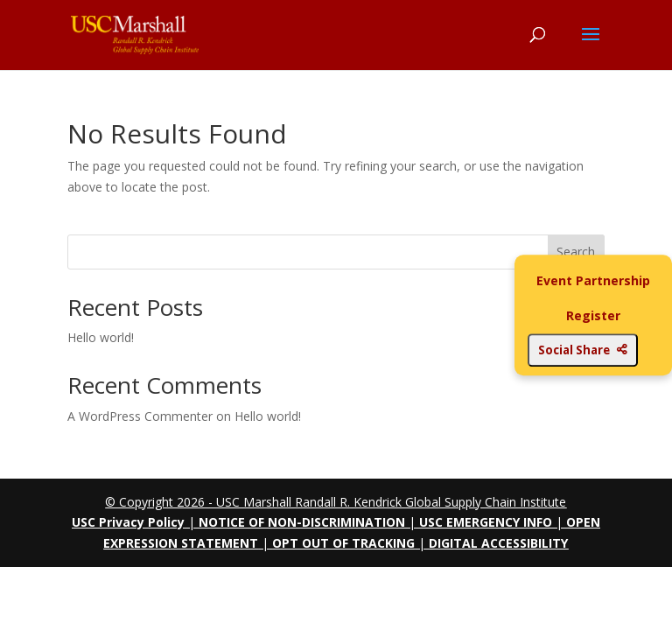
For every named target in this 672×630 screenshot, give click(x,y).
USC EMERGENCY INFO (486, 522)
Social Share (583, 350)
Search (576, 252)
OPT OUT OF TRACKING (343, 543)
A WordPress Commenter (140, 416)
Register (593, 315)
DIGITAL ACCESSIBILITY (498, 543)
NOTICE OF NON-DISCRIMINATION (302, 522)
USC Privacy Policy (128, 522)
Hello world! (101, 337)
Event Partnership (593, 280)
